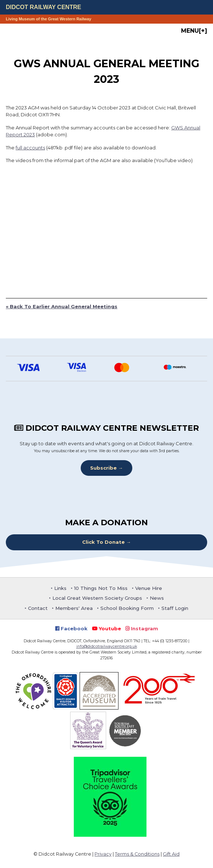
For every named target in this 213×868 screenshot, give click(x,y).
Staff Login (175, 608)
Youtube (106, 628)
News (157, 598)
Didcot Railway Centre (43, 7)
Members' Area (74, 608)
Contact (38, 608)
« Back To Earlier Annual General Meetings (62, 306)
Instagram (142, 628)
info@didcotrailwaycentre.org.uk (107, 646)
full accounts (30, 148)
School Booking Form (127, 608)
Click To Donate (103, 542)
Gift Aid (171, 854)
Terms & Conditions (137, 854)
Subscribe (103, 468)
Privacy (103, 854)
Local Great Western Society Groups (97, 598)
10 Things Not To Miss (101, 588)
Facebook (71, 628)
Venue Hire (149, 588)
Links (60, 588)
